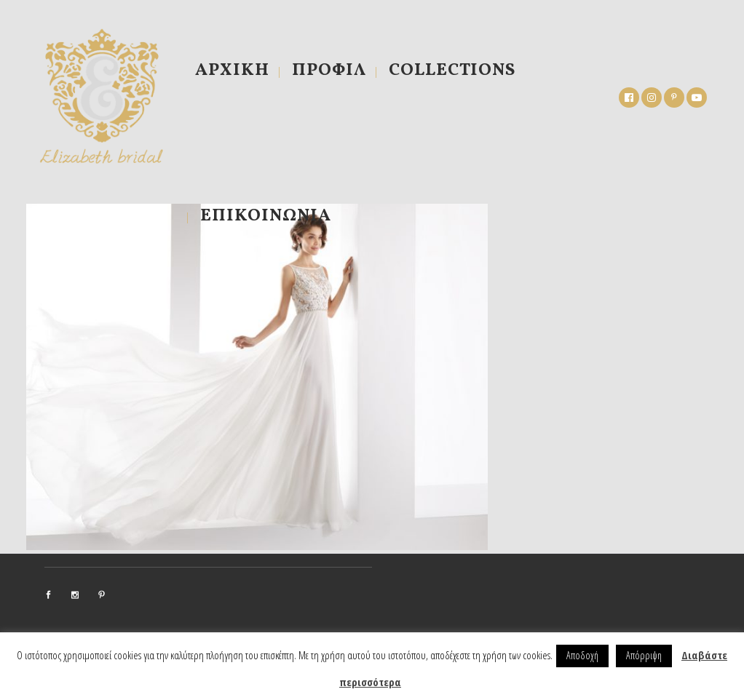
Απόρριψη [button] (644, 655)
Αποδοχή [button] (582, 655)
